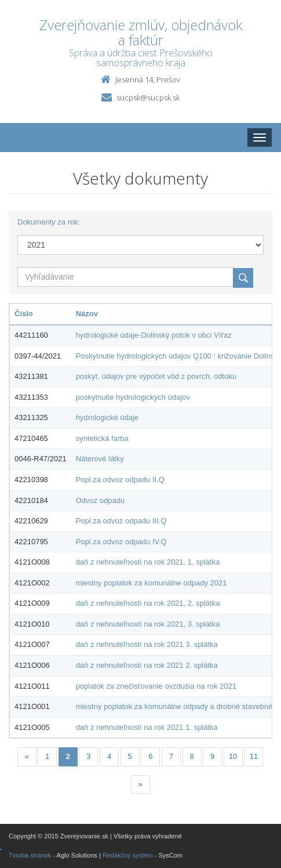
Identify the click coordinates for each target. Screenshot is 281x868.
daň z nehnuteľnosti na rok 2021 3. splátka (147, 644)
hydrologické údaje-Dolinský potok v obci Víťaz (154, 335)
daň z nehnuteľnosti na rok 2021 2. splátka (147, 665)
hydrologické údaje (107, 417)
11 (254, 756)
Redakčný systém (128, 855)
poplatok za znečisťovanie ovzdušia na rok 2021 (156, 686)
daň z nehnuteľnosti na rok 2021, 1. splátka (148, 562)
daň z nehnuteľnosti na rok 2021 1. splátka (147, 727)
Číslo (24, 314)
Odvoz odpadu (101, 500)
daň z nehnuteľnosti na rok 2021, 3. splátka (148, 624)
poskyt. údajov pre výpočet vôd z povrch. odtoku (156, 376)
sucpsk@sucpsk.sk (148, 97)
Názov (87, 314)
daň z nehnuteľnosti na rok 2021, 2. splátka (148, 603)
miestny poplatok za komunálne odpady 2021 (152, 583)
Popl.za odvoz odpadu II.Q (120, 480)
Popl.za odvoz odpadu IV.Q (121, 542)
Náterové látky (100, 459)
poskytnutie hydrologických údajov (133, 397)
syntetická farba (102, 438)
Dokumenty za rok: (49, 222)
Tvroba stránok (30, 855)
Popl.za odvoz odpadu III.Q (121, 521)
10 (233, 756)
